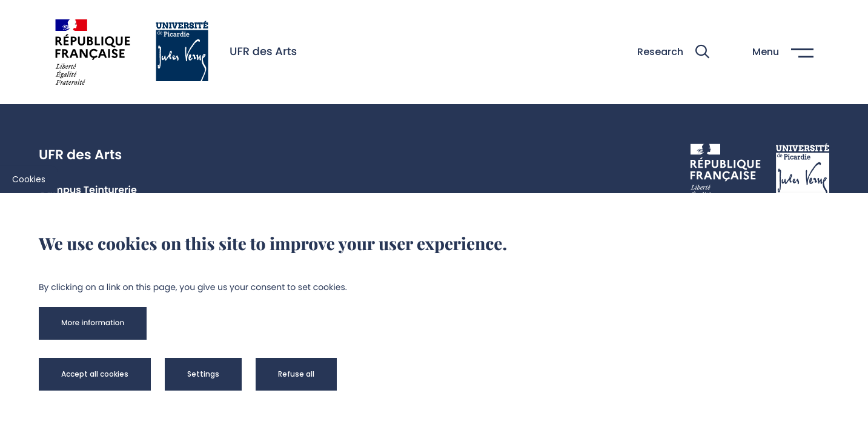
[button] (673, 52)
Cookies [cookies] (29, 179)
